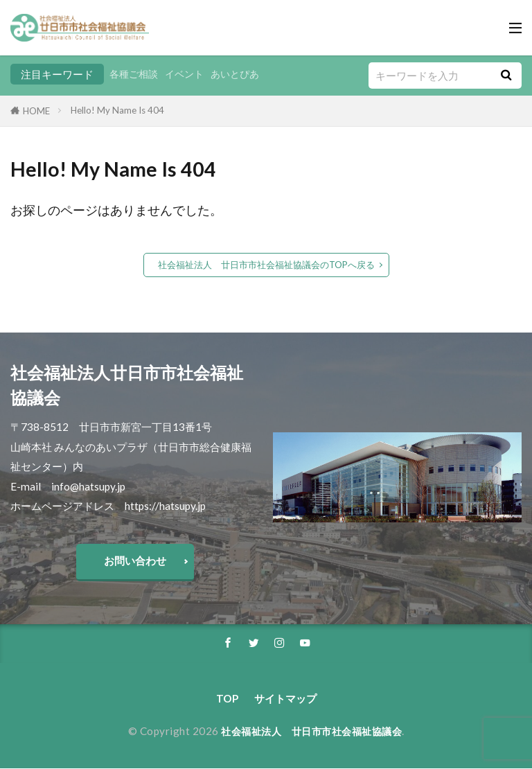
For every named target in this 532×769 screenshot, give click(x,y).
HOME (36, 111)
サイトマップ (285, 699)
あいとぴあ (243, 74)
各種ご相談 (135, 74)
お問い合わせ (135, 560)
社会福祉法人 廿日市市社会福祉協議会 (311, 732)
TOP (227, 699)
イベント (189, 74)
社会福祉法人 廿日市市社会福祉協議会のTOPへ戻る (266, 265)
